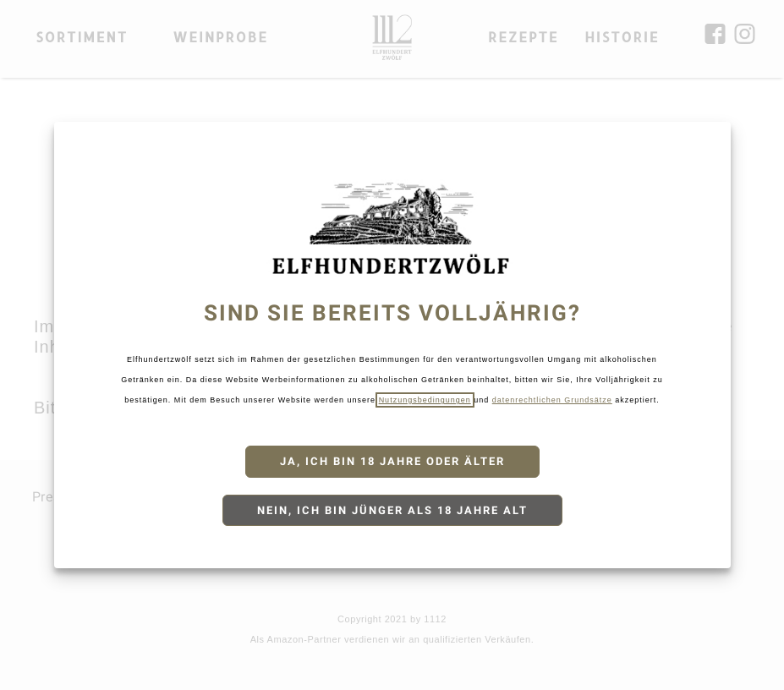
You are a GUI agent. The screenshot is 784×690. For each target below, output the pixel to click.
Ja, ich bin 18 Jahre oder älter (392, 461)
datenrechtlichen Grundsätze (552, 400)
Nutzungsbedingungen (425, 400)
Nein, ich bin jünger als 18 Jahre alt (392, 510)
